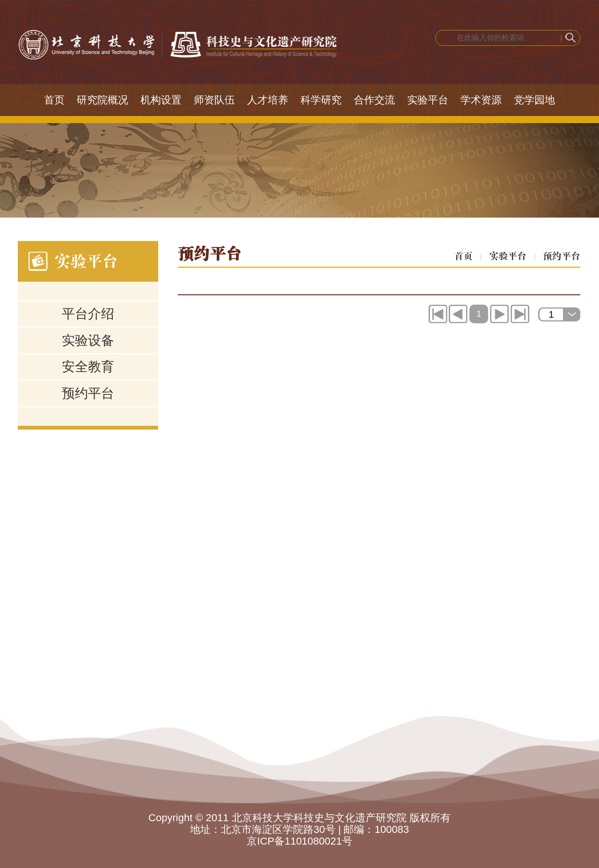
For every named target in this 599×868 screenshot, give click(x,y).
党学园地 (534, 100)
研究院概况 (102, 100)
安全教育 (88, 367)
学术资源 (481, 100)
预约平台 (88, 393)
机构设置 (161, 100)
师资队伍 (214, 100)
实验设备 (88, 340)
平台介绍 (88, 314)
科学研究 (321, 100)
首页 (54, 100)
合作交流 (374, 100)
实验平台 (428, 100)
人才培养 (268, 100)
